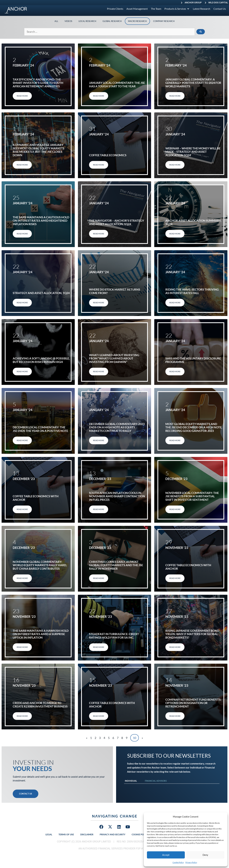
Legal (49, 834)
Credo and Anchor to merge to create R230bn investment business (40, 705)
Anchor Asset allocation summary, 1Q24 (193, 222)
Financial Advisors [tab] (156, 781)
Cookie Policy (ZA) (142, 834)
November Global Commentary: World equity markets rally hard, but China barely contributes (40, 565)
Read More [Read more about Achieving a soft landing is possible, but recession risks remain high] (22, 371)
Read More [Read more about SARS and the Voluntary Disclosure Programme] (175, 371)
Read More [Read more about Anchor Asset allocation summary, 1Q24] (175, 234)
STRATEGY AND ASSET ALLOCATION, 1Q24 (41, 293)
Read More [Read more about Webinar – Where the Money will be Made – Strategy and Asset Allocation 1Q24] (175, 165)
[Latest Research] (202, 9)
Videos (68, 21)
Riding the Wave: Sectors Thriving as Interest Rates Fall (192, 291)
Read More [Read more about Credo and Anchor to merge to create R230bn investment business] (22, 716)
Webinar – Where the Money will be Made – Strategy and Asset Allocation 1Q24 (193, 152)
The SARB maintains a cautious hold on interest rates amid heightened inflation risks (41, 221)
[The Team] (156, 9)
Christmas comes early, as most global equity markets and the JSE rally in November (116, 565)
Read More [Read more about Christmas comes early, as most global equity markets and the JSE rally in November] (99, 578)
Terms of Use (66, 834)
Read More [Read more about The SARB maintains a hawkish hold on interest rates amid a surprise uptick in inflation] (22, 647)
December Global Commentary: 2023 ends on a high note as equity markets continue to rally (117, 427)
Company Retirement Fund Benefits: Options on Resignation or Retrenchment (193, 703)
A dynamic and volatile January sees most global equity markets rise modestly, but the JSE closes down (39, 150)
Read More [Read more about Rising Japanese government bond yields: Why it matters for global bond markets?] (175, 647)
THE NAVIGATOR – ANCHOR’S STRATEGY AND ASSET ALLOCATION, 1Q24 (117, 222)
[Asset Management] (137, 9)
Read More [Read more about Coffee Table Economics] (99, 165)
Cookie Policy (178, 862)
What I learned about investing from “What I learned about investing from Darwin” (114, 358)
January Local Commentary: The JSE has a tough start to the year (117, 84)
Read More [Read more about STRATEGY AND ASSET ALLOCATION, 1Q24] (22, 303)
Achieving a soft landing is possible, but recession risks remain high (41, 360)
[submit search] (201, 32)
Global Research (112, 21)
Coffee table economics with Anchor (36, 498)
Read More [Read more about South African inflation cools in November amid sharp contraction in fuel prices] (99, 509)
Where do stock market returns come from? (115, 291)
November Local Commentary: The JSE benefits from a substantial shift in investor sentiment (192, 496)
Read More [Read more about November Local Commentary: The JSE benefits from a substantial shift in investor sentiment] (175, 509)
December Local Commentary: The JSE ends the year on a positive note (40, 429)
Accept (166, 855)
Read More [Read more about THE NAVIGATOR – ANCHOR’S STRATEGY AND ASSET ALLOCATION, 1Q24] (99, 234)
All (56, 21)
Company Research (164, 21)
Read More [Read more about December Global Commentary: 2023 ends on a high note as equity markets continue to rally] (99, 440)
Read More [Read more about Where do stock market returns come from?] (99, 303)
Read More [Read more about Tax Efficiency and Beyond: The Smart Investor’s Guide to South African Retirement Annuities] (22, 96)
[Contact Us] (220, 9)
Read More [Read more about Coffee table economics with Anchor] (22, 509)
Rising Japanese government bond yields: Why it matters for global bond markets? (192, 634)
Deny (205, 855)
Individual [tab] (131, 781)
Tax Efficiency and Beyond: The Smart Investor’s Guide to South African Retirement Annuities (38, 83)
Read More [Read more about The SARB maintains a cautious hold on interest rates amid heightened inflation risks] (22, 234)
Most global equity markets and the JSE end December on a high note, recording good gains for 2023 (194, 427)
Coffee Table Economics (108, 155)
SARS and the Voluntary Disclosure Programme (193, 360)
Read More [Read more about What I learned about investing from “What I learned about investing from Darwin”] (99, 371)
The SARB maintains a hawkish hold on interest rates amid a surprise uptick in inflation (41, 634)
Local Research (87, 21)
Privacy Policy (191, 862)
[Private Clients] (115, 9)
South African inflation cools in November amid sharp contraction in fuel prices (117, 496)
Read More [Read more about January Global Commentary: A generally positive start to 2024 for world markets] (175, 96)
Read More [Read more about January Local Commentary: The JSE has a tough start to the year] (99, 96)
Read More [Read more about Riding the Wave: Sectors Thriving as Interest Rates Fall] (175, 303)
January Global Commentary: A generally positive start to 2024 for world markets (193, 83)
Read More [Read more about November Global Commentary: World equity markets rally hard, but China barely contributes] (22, 578)
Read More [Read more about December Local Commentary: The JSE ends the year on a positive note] (22, 440)
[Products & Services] (177, 9)
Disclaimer (87, 834)
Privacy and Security (113, 834)
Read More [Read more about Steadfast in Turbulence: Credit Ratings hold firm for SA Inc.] (99, 647)
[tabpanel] (172, 787)
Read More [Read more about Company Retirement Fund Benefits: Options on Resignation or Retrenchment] (175, 716)
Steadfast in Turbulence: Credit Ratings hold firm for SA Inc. (114, 636)
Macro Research (137, 21)
